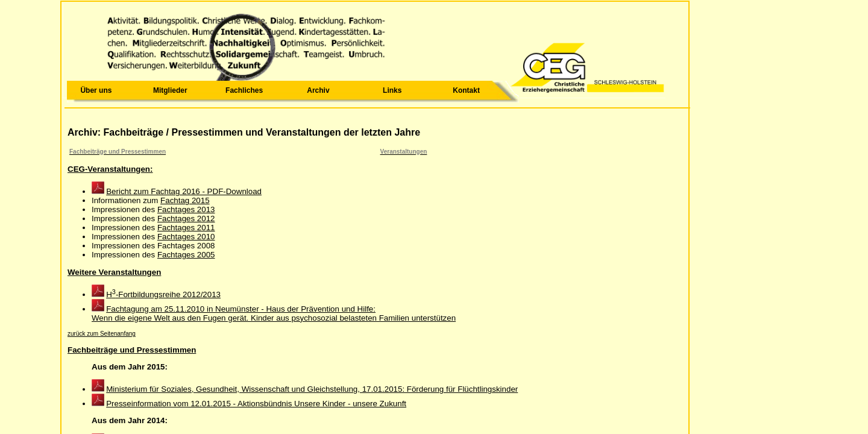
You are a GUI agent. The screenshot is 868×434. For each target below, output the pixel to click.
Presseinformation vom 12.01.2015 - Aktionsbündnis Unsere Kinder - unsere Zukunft (256, 404)
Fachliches (244, 90)
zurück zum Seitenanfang (102, 334)
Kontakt (466, 90)
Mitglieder (170, 90)
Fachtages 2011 (186, 228)
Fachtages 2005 (186, 255)
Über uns (96, 90)
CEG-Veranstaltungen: (110, 169)
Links (392, 90)
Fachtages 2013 (186, 209)
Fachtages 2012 (186, 219)
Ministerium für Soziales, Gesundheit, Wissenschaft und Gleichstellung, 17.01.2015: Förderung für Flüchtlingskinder (312, 389)
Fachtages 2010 (186, 237)
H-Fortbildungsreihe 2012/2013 (163, 294)
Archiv (318, 90)
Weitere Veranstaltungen (114, 272)
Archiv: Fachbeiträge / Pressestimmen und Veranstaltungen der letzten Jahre (244, 132)
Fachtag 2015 (185, 200)
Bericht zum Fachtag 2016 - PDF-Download (184, 191)
